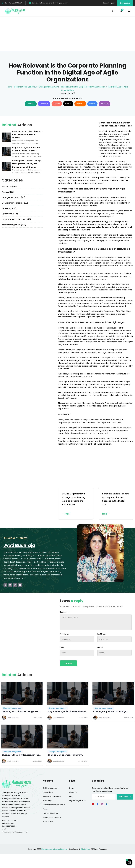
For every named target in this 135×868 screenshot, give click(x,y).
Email (62, 647)
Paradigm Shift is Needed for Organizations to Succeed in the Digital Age (116, 504)
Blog (71, 796)
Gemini (92, 104)
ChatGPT (31, 104)
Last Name (102, 634)
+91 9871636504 (11, 826)
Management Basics (52, 817)
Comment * (65, 612)
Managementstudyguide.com (54, 849)
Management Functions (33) (15, 203)
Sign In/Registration (78, 801)
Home (10, 87)
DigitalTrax (86, 849)
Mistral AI (80, 104)
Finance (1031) (8, 192)
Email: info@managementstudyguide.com (48, 3)
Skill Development (51, 788)
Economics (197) (9, 187)
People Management (52, 796)
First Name (64, 634)
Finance (46, 809)
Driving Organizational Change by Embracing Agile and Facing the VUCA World (76, 504)
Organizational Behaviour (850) (16, 219)
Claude (57, 104)
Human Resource (50, 813)
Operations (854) (10, 214)
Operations (48, 792)
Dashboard (125, 3)
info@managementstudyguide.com (15, 832)
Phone (100, 647)
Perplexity (44, 104)
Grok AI (68, 104)
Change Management (49, 87)
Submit (68, 663)
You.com (105, 104)
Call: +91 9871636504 (12, 3)
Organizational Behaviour (25, 87)
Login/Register (109, 3)
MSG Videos (48, 821)
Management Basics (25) (13, 197)
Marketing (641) (9, 208)
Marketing (47, 801)
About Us (73, 792)
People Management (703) (14, 225)
